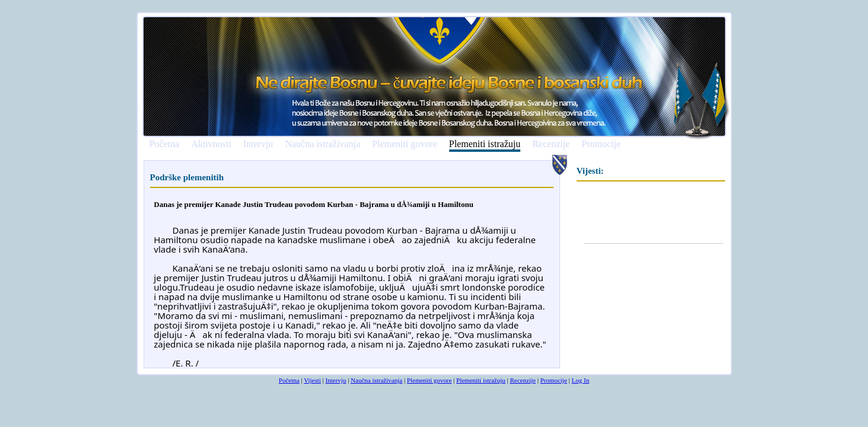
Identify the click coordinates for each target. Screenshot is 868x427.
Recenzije (551, 144)
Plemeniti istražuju (485, 144)
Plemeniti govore (405, 144)
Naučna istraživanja (322, 144)
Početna (165, 144)
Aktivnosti (211, 144)
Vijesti (312, 380)
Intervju (258, 144)
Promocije (601, 144)
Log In (581, 380)
